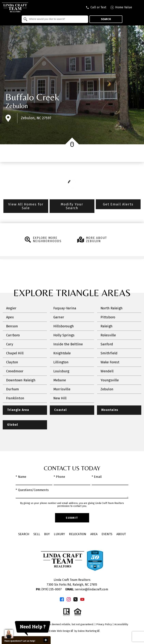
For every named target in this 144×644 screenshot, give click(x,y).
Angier (11, 308)
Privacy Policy (104, 625)
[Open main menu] (139, 7)
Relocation (78, 534)
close (46, 640)
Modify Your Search (72, 206)
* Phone (59, 477)
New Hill (60, 398)
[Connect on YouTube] (82, 600)
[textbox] (57, 19)
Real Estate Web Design (58, 631)
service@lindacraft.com (87, 590)
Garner (59, 317)
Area (94, 534)
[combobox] (55, 19)
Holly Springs (64, 335)
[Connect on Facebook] (62, 600)
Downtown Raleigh (21, 380)
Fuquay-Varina (65, 308)
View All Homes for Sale (26, 206)
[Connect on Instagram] (69, 600)
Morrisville (62, 389)
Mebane (60, 380)
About (121, 534)
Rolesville (108, 335)
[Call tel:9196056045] (96, 7)
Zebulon (17, 106)
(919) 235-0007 (49, 590)
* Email (97, 477)
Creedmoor (15, 371)
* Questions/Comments (32, 490)
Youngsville (110, 380)
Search (106, 19)
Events (107, 534)
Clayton (12, 362)
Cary (10, 344)
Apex (10, 317)
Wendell (107, 371)
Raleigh (107, 326)
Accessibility (121, 625)
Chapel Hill (15, 353)
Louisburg (61, 371)
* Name (21, 477)
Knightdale (62, 353)
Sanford (107, 344)
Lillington (61, 362)
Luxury (59, 534)
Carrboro (13, 335)
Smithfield (109, 353)
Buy (47, 534)
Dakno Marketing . (89, 631)
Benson (12, 326)
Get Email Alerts (118, 204)
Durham (13, 389)
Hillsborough (64, 326)
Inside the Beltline (68, 344)
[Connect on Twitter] (75, 600)
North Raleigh (112, 308)
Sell (37, 534)
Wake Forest (110, 362)
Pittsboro (108, 317)
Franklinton (15, 398)
